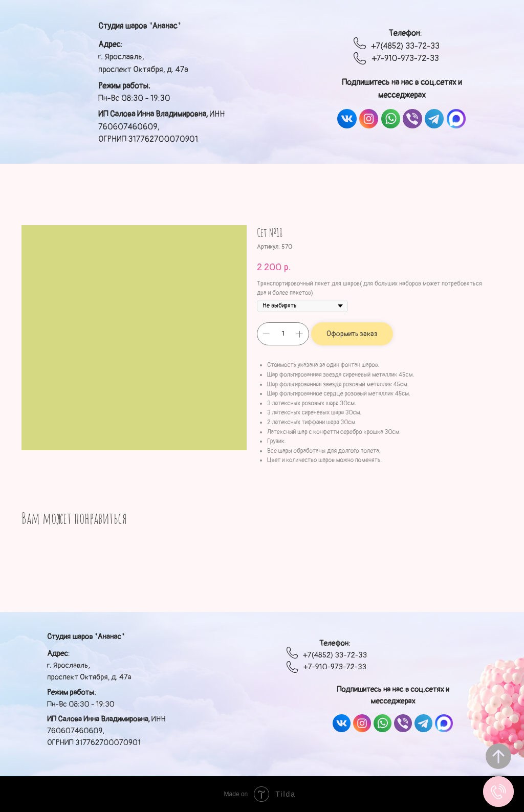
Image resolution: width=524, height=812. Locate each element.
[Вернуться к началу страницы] (498, 756)
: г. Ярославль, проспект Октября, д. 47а (143, 57)
